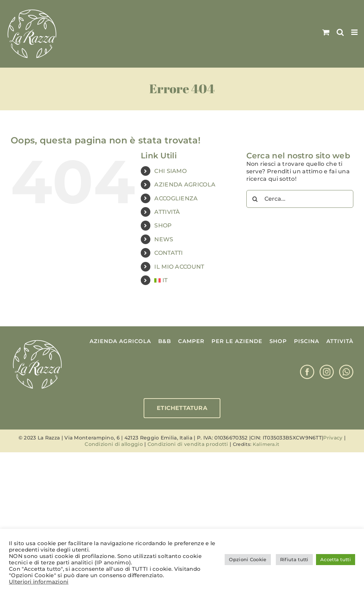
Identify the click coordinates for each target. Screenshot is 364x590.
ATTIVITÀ (167, 212)
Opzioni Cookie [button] (248, 559)
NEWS (164, 239)
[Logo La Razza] (37, 340)
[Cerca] (255, 199)
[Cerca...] (300, 199)
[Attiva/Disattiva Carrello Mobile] (326, 32)
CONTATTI (168, 253)
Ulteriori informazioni (39, 582)
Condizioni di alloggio (114, 444)
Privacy (333, 438)
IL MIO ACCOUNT (179, 267)
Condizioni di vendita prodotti (188, 444)
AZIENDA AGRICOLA (185, 185)
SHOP (163, 225)
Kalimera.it (266, 444)
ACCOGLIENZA (176, 198)
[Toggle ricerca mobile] (340, 32)
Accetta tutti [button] (336, 559)
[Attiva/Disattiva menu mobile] (355, 32)
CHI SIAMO (170, 171)
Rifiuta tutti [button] (294, 559)
